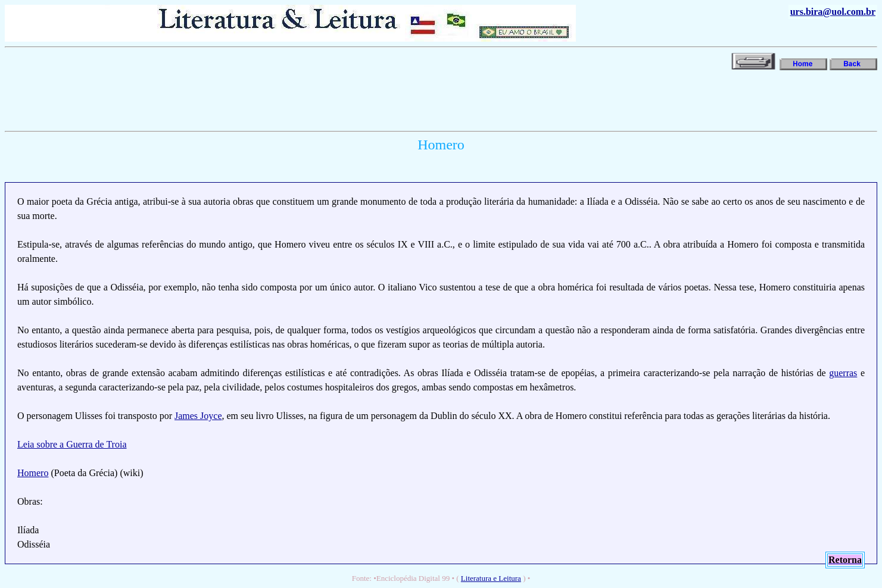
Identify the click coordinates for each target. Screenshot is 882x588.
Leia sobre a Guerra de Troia (72, 444)
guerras (843, 373)
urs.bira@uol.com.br (833, 12)
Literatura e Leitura (491, 578)
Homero (33, 473)
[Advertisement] (222, 99)
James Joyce (198, 416)
